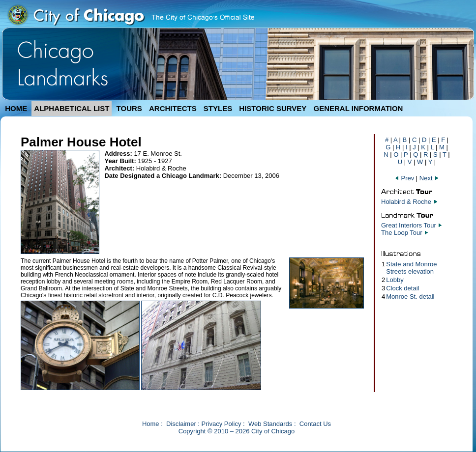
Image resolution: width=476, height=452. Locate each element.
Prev (405, 178)
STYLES (218, 108)
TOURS (129, 108)
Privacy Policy (222, 424)
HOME (16, 108)
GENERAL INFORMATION (358, 108)
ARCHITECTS (173, 108)
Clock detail (402, 288)
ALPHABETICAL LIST (72, 108)
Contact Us (315, 424)
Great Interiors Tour (409, 225)
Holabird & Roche (406, 202)
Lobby (395, 280)
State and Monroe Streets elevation (411, 268)
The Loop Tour (402, 233)
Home (151, 424)
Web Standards (270, 424)
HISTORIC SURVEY (273, 108)
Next (429, 178)
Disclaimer (181, 424)
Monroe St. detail (410, 297)
